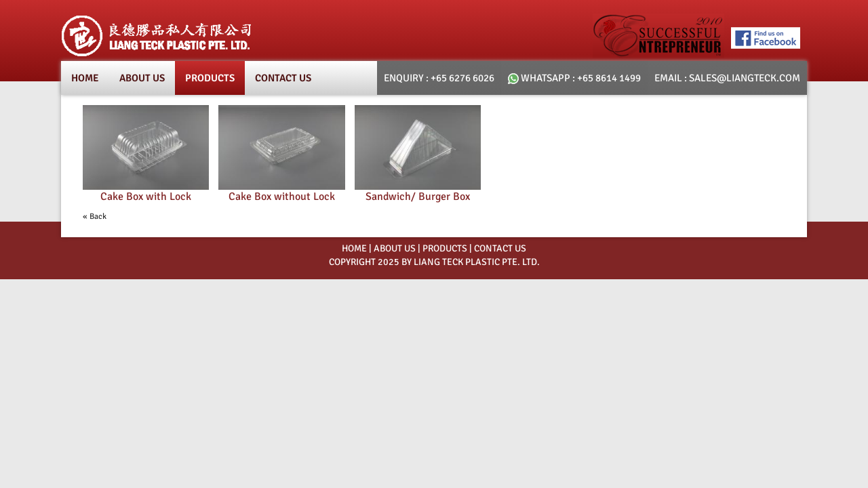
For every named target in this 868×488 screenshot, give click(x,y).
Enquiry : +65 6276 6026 (439, 78)
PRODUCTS (445, 248)
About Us (142, 78)
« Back (95, 217)
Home (85, 78)
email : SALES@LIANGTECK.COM (727, 78)
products (210, 78)
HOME (354, 248)
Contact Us (283, 78)
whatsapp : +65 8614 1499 (574, 78)
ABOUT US (395, 248)
